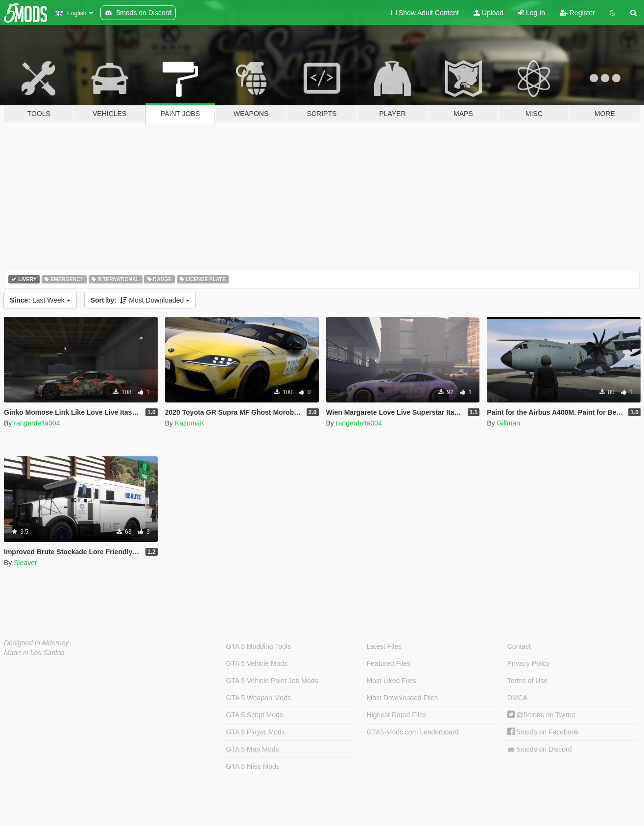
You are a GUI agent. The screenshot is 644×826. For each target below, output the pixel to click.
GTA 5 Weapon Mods (258, 698)
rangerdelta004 (37, 423)
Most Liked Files (392, 681)
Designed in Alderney (36, 643)
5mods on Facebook (543, 732)
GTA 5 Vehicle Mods (257, 663)
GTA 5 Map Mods (252, 749)
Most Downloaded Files (403, 698)
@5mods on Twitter (541, 715)
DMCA (517, 698)
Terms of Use (527, 681)
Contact (519, 646)
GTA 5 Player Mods (255, 732)
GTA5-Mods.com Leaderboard (413, 732)
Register (577, 13)
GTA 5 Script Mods (254, 715)
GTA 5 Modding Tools (258, 646)
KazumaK (190, 423)
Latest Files (384, 646)
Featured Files (389, 663)
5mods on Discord (540, 749)
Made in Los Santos (34, 653)
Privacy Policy (529, 663)
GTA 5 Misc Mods (252, 766)
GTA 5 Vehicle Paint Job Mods (272, 681)
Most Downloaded (140, 300)
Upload (489, 13)
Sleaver (25, 563)
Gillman (508, 423)
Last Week (40, 300)
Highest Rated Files (397, 715)
